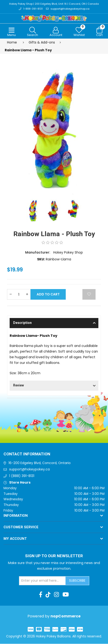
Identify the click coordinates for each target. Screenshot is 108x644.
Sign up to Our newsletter (54, 556)
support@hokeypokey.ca (29, 469)
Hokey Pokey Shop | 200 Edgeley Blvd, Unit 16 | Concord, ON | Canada (54, 4)
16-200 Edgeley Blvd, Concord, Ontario (40, 463)
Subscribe (77, 580)
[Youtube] (66, 595)
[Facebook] (41, 595)
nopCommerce (66, 616)
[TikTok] (48, 595)
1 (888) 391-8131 (22, 476)
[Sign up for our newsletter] (42, 581)
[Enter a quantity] (19, 294)
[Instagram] (56, 595)
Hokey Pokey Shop (68, 252)
